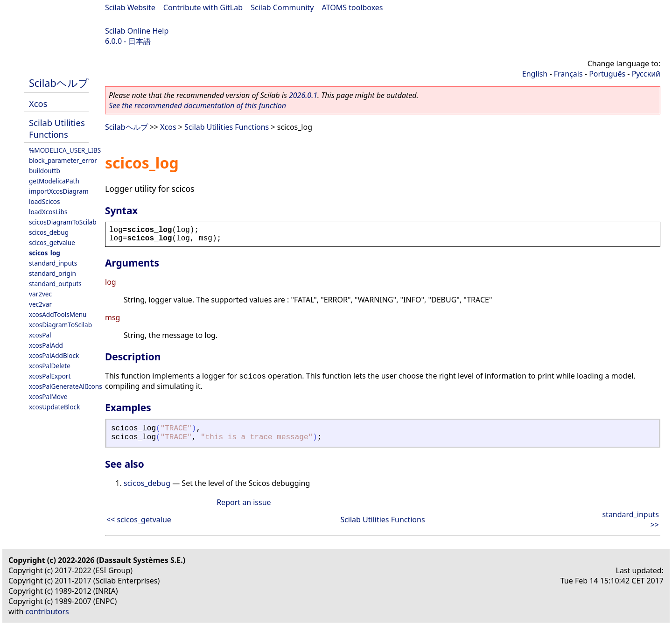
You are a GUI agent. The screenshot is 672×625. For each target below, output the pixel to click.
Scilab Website (130, 7)
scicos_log (45, 253)
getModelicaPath (54, 181)
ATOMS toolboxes (353, 7)
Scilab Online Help (137, 31)
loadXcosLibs (48, 212)
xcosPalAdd (46, 345)
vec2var (40, 304)
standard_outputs (55, 284)
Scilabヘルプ (59, 83)
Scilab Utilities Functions (57, 128)
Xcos (38, 103)
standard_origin (52, 273)
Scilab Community (282, 7)
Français (568, 74)
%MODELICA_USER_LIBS (65, 150)
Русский (646, 74)
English (535, 74)
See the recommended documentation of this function (197, 105)
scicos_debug (49, 232)
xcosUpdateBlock (54, 407)
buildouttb (45, 171)
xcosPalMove (48, 397)
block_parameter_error (63, 160)
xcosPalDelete (50, 366)
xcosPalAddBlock (54, 355)
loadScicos (44, 201)
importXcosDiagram (59, 191)
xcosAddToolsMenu (58, 314)
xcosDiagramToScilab (60, 325)
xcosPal (40, 335)
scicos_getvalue (52, 242)
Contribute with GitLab (203, 7)
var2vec (40, 294)
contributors (47, 611)
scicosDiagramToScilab (63, 222)
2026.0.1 (303, 95)
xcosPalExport (50, 376)
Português (607, 74)
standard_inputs (53, 263)
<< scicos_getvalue (139, 520)
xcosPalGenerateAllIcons (66, 386)
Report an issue (244, 502)
